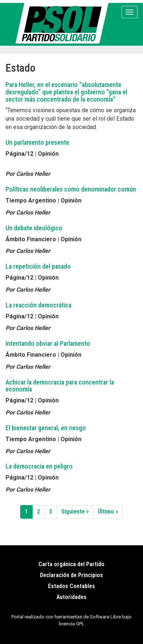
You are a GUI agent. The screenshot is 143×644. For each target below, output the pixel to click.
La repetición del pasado (38, 266)
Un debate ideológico (34, 228)
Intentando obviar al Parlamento (48, 343)
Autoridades (71, 597)
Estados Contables (71, 586)
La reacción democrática (38, 305)
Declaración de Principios (71, 575)
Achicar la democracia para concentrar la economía (60, 386)
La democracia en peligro (39, 466)
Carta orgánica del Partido (71, 564)
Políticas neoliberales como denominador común (71, 189)
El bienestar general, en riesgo (46, 428)
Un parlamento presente (37, 142)
